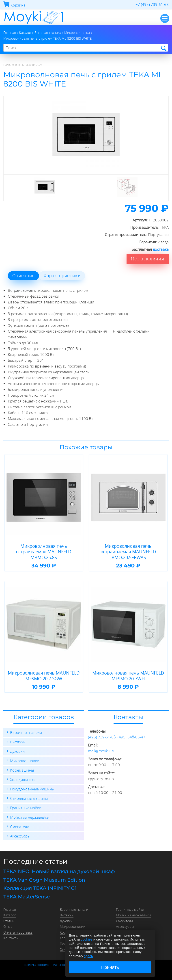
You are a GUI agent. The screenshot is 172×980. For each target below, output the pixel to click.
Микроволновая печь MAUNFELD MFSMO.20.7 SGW (44, 676)
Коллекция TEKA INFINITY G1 (40, 888)
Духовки (17, 751)
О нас (8, 926)
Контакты (11, 938)
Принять (110, 967)
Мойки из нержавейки (30, 817)
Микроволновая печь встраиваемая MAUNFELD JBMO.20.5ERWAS (128, 552)
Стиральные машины (29, 798)
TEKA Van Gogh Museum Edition (44, 880)
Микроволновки (25, 761)
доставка (161, 249)
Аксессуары (20, 836)
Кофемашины (22, 770)
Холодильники (23, 780)
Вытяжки (18, 742)
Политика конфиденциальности (46, 965)
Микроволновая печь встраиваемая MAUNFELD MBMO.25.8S (44, 552)
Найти (163, 48)
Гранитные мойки (26, 808)
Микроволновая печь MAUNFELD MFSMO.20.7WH (128, 676)
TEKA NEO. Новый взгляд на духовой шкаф (59, 871)
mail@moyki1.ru (102, 751)
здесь (88, 956)
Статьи (9, 921)
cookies (87, 939)
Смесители (20, 827)
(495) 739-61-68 (102, 737)
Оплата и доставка (18, 932)
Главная (10, 909)
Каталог (10, 915)
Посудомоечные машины (32, 789)
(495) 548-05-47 (131, 737)
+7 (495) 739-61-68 (152, 4)
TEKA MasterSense (27, 897)
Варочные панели (26, 732)
